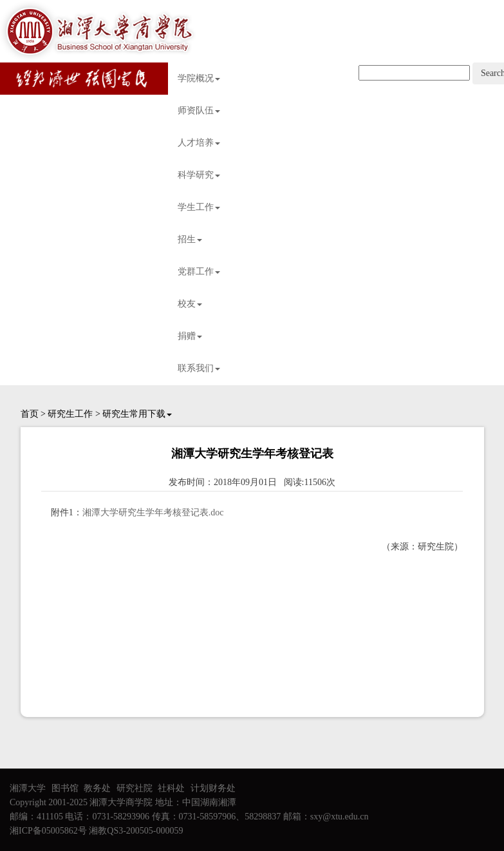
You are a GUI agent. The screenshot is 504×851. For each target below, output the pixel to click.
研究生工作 (70, 414)
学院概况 (199, 78)
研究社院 (135, 788)
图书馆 (65, 788)
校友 (190, 304)
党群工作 (199, 272)
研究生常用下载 (137, 414)
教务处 (97, 788)
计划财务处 (213, 788)
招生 (190, 239)
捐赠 (190, 336)
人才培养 (199, 143)
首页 (30, 414)
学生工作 (199, 207)
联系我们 (199, 368)
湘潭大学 (28, 788)
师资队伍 (199, 110)
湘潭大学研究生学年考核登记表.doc (153, 512)
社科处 (171, 788)
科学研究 (199, 175)
